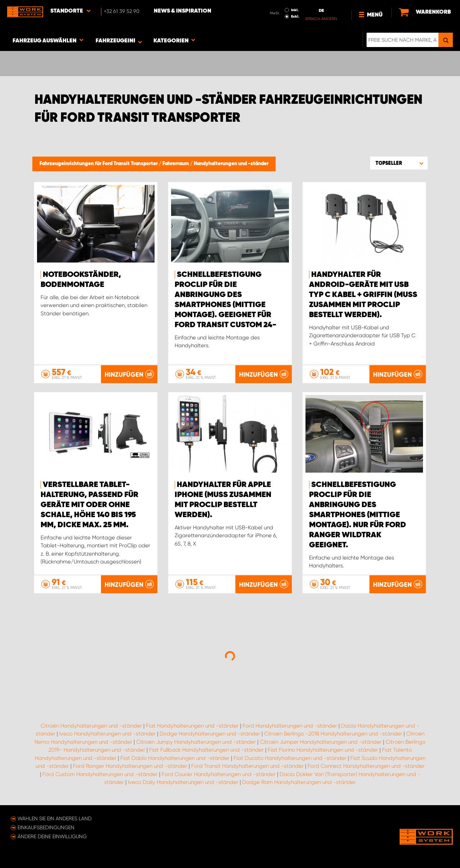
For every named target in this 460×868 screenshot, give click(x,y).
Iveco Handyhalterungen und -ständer (107, 734)
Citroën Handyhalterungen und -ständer (91, 726)
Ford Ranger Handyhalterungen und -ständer (130, 766)
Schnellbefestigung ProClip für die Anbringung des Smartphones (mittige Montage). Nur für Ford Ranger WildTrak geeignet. (358, 515)
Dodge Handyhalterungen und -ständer (210, 734)
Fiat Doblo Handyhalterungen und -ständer (175, 758)
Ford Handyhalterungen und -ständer (290, 726)
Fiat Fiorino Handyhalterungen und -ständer (323, 750)
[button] (399, 163)
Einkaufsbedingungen (46, 827)
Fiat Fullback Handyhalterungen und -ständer (206, 750)
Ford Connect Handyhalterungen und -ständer (366, 766)
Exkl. (295, 17)
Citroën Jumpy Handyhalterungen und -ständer (196, 742)
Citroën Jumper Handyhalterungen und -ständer (321, 742)
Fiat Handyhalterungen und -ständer (192, 726)
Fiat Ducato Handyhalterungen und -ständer (290, 758)
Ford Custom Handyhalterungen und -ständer (100, 774)
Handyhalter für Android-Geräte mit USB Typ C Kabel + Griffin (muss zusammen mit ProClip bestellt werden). (363, 295)
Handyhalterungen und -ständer (231, 164)
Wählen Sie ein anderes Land (55, 818)
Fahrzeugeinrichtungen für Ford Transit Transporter (99, 164)
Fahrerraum (176, 164)
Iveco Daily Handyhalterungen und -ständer (183, 782)
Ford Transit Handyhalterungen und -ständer (247, 766)
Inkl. (295, 10)
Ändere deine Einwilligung (52, 836)
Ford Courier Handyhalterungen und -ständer (219, 774)
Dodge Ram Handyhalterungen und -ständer (299, 782)
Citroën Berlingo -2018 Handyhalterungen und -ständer (333, 734)
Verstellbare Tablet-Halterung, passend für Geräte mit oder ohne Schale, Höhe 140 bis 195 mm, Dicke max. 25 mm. (89, 505)
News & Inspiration (183, 11)
